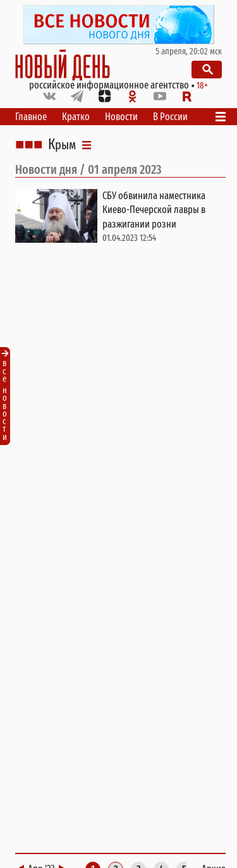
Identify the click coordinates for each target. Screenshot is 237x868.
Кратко (76, 117)
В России (170, 117)
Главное (31, 117)
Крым (62, 145)
